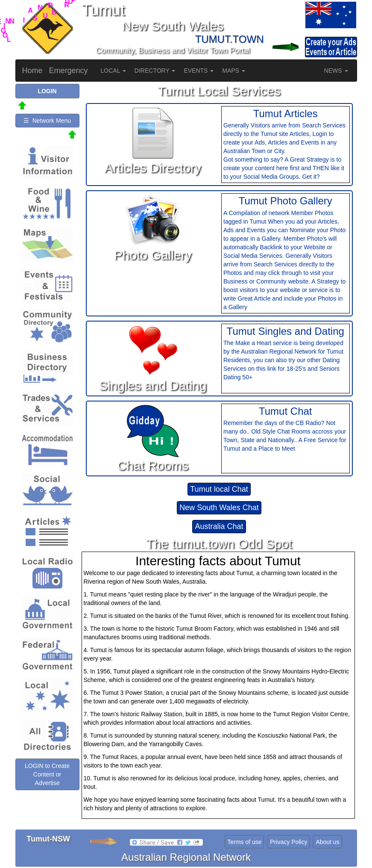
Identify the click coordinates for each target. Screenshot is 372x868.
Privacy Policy (289, 842)
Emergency (69, 71)
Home (32, 71)
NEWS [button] (336, 71)
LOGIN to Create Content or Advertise (47, 774)
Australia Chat (219, 526)
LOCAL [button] (113, 71)
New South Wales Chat (219, 508)
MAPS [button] (234, 71)
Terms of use (244, 842)
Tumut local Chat (219, 489)
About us (327, 842)
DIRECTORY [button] (155, 71)
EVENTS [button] (199, 71)
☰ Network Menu (47, 121)
